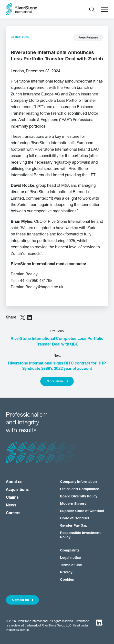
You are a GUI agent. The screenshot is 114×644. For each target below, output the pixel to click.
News (11, 505)
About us (14, 482)
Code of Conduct (75, 518)
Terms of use (71, 565)
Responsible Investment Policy (80, 535)
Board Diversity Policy (79, 497)
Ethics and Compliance (80, 489)
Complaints (70, 551)
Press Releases (88, 38)
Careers (13, 513)
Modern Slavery (73, 504)
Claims (12, 498)
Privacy (66, 573)
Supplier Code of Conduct (82, 511)
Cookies (67, 580)
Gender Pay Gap (74, 526)
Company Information (78, 482)
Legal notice (70, 558)
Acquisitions (17, 490)
